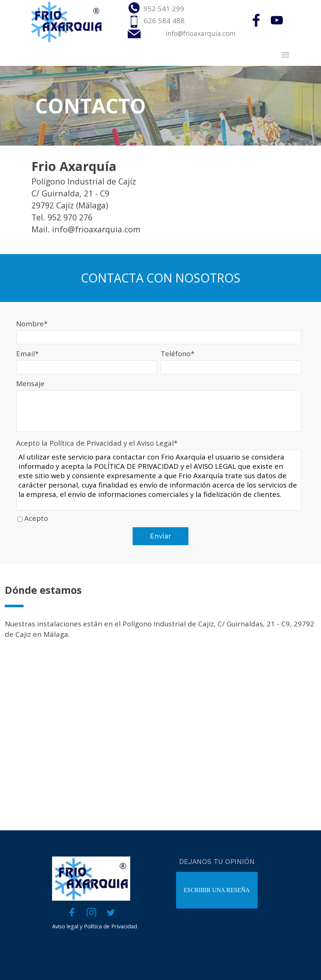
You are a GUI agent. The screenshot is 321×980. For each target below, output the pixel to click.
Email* (27, 353)
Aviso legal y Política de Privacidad (95, 926)
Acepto (36, 518)
